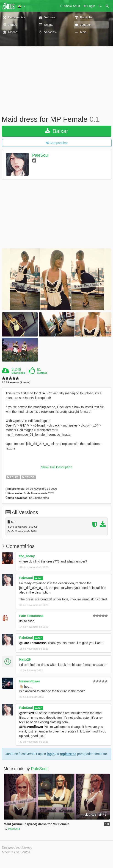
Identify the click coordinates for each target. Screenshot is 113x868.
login (51, 754)
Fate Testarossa (31, 616)
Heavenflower (30, 681)
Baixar (57, 131)
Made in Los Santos (16, 852)
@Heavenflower (31, 727)
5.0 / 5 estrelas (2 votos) (16, 383)
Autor (38, 578)
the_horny (27, 556)
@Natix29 (26, 713)
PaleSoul (40, 155)
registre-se (68, 754)
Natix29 (25, 659)
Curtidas (42, 373)
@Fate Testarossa (33, 643)
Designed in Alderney (17, 848)
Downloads (18, 373)
